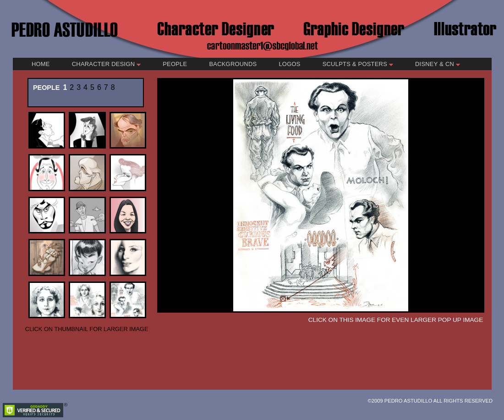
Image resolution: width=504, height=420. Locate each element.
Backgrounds (233, 64)
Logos (289, 64)
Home (41, 64)
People (175, 64)
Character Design (106, 64)
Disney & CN (438, 64)
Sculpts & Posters (358, 64)
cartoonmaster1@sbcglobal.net (263, 45)
